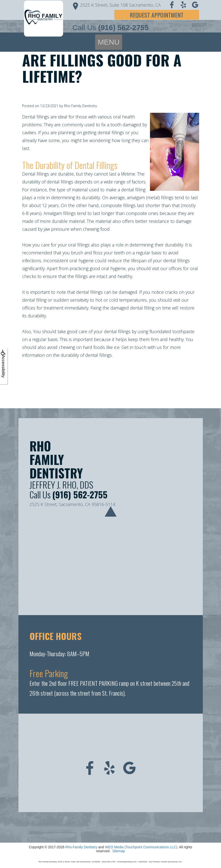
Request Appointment (157, 15)
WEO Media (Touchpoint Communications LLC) (141, 847)
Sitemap (119, 851)
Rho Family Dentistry (81, 847)
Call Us (110, 27)
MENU (109, 42)
